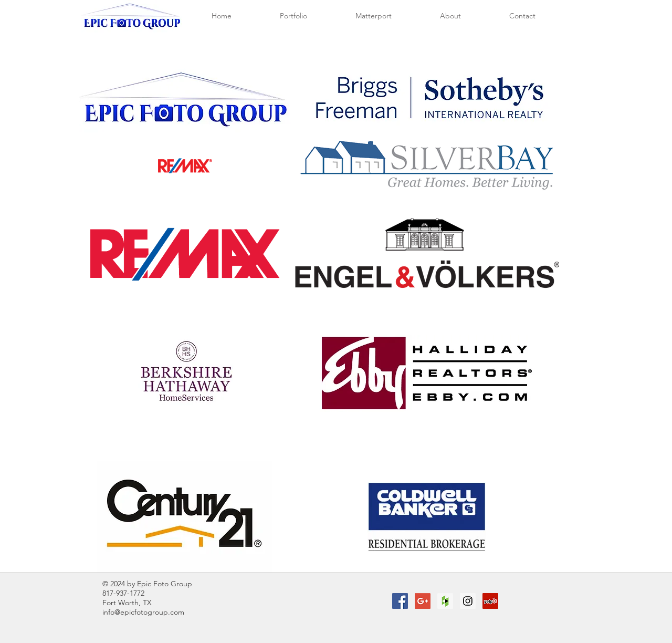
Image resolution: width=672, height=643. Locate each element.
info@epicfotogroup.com (143, 612)
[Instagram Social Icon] (468, 601)
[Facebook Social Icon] (400, 601)
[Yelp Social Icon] (490, 601)
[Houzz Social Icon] (445, 601)
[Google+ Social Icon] (423, 601)
